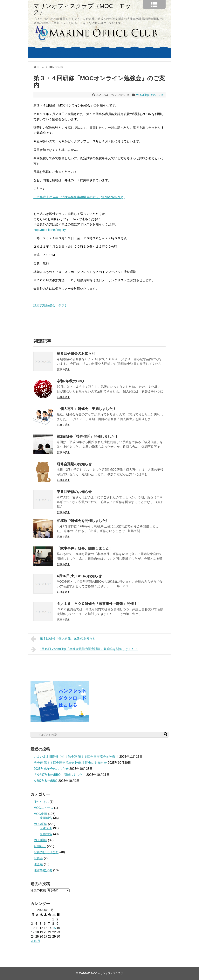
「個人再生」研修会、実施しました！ (86, 409)
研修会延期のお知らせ (74, 464)
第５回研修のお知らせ (74, 492)
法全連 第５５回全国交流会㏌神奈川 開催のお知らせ (70, 763)
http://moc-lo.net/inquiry (50, 230)
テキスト (46, 828)
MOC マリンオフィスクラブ (107, 973)
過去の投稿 (38, 890)
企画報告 (46, 818)
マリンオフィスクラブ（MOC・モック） (82, 9)
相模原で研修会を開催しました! (82, 521)
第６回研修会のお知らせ (76, 354)
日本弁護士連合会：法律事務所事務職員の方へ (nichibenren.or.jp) (79, 197)
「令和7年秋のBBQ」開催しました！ (60, 775)
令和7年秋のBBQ (70, 381)
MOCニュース (43, 808)
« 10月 (36, 941)
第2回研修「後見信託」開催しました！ (87, 436)
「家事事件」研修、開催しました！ (85, 548)
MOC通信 (40, 840)
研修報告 (46, 834)
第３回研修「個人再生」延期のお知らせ (63, 639)
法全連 (38, 864)
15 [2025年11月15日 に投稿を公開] (54, 928)
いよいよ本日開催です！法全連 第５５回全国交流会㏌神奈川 (76, 757)
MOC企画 (40, 814)
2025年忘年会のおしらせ (51, 769)
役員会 (38, 858)
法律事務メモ (43, 870)
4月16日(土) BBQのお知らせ (79, 576)
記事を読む (64, 369)
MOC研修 (143, 95)
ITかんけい (41, 802)
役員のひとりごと (46, 852)
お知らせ (157, 95)
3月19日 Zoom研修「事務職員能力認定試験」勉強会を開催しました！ (84, 649)
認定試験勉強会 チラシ (51, 305)
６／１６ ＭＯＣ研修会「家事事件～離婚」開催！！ (99, 604)
